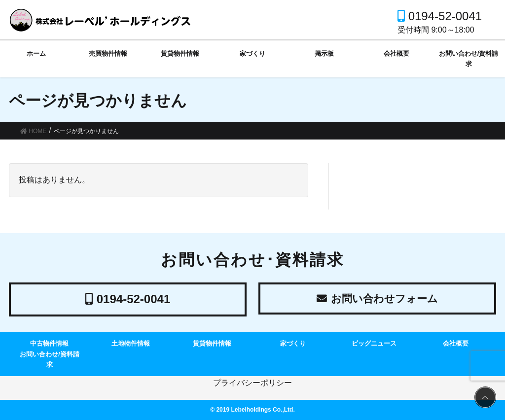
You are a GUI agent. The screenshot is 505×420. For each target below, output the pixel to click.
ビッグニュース (374, 343)
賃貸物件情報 (212, 343)
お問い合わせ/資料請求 (50, 359)
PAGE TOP (484, 398)
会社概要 (456, 343)
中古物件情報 (49, 343)
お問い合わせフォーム (378, 299)
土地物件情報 (131, 343)
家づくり (293, 343)
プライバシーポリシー (252, 383)
